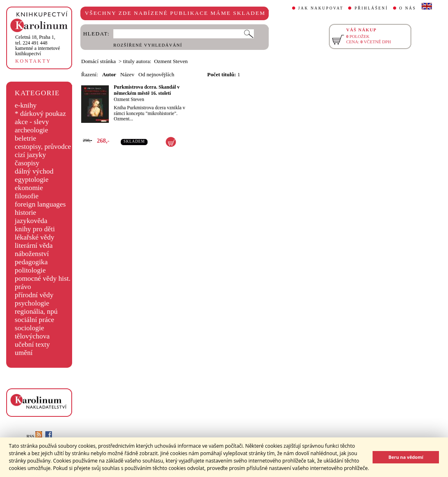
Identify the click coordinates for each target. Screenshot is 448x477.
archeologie (32, 130)
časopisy (27, 163)
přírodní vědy (34, 295)
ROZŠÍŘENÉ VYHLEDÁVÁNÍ (148, 45)
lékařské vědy (35, 237)
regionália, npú (36, 311)
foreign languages (40, 204)
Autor (109, 74)
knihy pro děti (35, 229)
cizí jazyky (30, 155)
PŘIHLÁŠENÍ (371, 8)
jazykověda (31, 221)
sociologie (29, 328)
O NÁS (408, 8)
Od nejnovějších (156, 74)
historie (26, 213)
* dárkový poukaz (40, 114)
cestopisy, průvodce (43, 147)
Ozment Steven (129, 99)
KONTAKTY (33, 61)
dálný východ (34, 171)
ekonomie (29, 188)
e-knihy (26, 105)
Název (127, 74)
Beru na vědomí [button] (406, 457)
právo (23, 287)
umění (24, 353)
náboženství (32, 254)
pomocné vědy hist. (43, 278)
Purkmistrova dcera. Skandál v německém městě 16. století (147, 90)
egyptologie (32, 180)
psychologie (32, 303)
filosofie (27, 196)
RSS (34, 436)
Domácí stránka (99, 61)
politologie (30, 270)
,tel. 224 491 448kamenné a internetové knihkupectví (38, 45)
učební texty (32, 344)
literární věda (34, 246)
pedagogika (31, 262)
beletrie (26, 138)
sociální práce (35, 320)
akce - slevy (32, 122)
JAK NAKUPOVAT (321, 8)
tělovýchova (32, 336)
